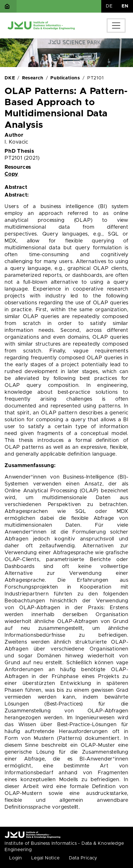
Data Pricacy (83, 858)
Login (16, 858)
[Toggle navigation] (116, 26)
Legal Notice (45, 858)
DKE (10, 78)
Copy (11, 174)
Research (33, 78)
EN (125, 6)
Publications (65, 78)
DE (109, 6)
